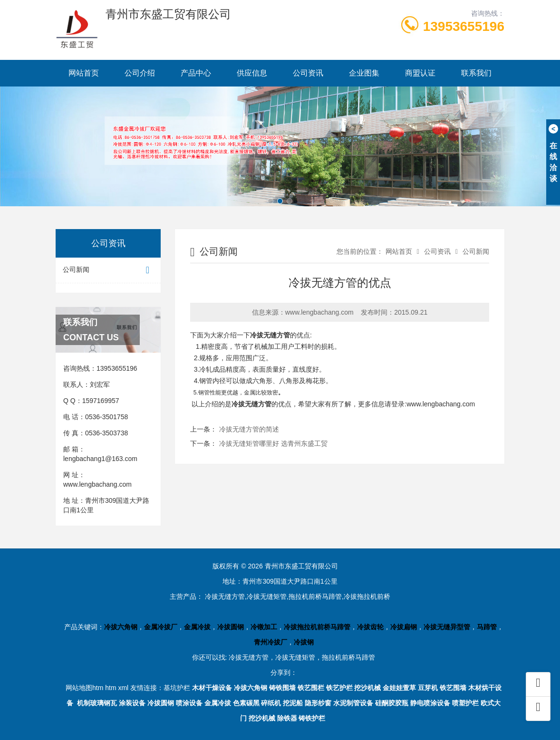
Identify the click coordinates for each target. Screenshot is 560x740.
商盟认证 (420, 73)
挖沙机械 (367, 688)
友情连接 (144, 688)
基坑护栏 (177, 688)
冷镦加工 (264, 627)
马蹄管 (487, 627)
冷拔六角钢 (121, 627)
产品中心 (196, 73)
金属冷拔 (197, 627)
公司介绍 (140, 73)
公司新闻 (108, 270)
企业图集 (364, 73)
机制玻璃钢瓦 (97, 703)
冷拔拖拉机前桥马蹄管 (317, 627)
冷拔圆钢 (231, 627)
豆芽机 (428, 688)
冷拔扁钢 (404, 627)
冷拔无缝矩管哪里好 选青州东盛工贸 (273, 443)
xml (123, 688)
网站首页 (84, 73)
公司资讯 (308, 73)
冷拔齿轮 (370, 627)
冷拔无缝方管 (270, 335)
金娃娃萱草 (399, 688)
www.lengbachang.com (97, 484)
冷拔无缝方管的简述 (249, 429)
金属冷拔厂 (161, 627)
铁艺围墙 (453, 688)
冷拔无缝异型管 (447, 627)
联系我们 (476, 73)
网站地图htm (84, 688)
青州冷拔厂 (270, 642)
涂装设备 (132, 703)
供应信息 (252, 73)
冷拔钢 (304, 642)
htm (111, 688)
